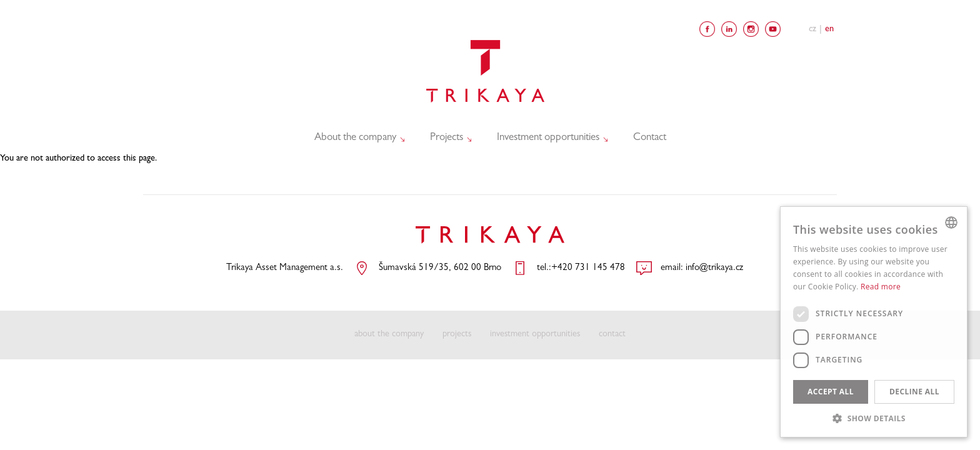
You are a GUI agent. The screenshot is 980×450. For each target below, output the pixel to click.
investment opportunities (535, 335)
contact (612, 335)
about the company (389, 335)
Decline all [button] (914, 392)
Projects (448, 137)
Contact (650, 138)
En (829, 30)
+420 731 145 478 (588, 268)
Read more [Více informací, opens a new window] (881, 287)
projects (457, 335)
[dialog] (874, 322)
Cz (812, 30)
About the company (357, 137)
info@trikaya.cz (714, 268)
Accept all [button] (831, 392)
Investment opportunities (550, 137)
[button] (874, 418)
